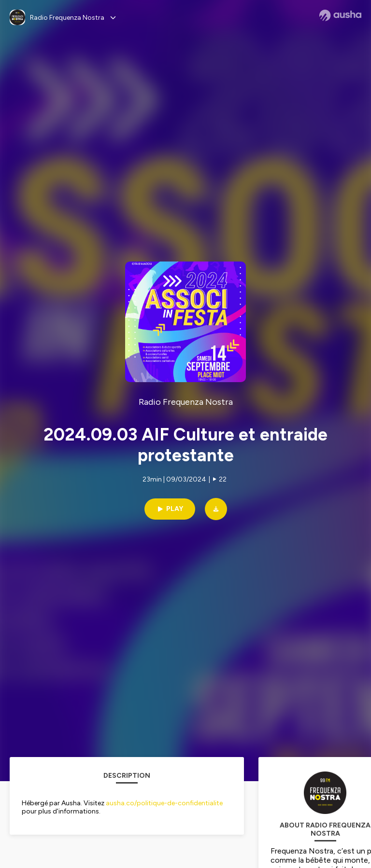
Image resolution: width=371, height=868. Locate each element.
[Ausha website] (340, 15)
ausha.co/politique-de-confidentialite (164, 803)
